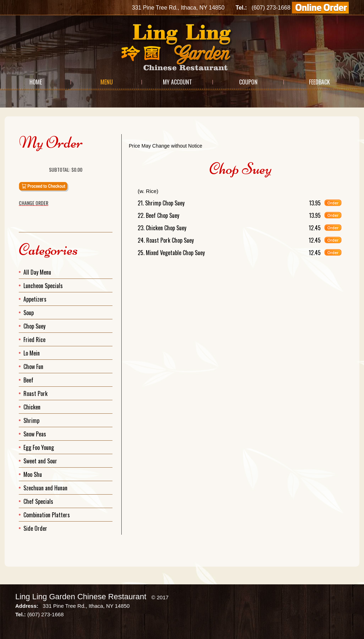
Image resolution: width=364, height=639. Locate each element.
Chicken (32, 407)
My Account (177, 82)
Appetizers (35, 299)
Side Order (35, 528)
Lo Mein (32, 353)
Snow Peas (35, 434)
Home (36, 82)
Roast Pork (35, 393)
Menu (107, 82)
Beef (28, 380)
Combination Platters (47, 515)
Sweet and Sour (40, 461)
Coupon (248, 82)
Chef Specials (38, 501)
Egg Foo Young (39, 447)
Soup (29, 313)
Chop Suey (34, 326)
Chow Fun (33, 367)
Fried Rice (34, 340)
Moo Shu (33, 474)
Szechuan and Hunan (45, 488)
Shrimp (31, 420)
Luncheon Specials (43, 286)
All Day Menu (37, 272)
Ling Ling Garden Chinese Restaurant (81, 597)
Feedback (319, 82)
